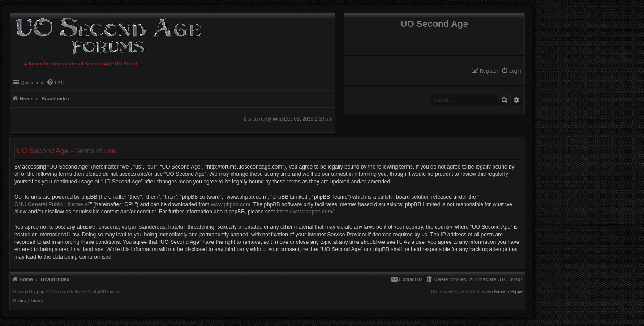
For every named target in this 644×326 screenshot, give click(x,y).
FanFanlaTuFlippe (504, 292)
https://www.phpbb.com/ (305, 212)
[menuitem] (511, 71)
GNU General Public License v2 (52, 204)
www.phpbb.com (231, 204)
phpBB (44, 292)
